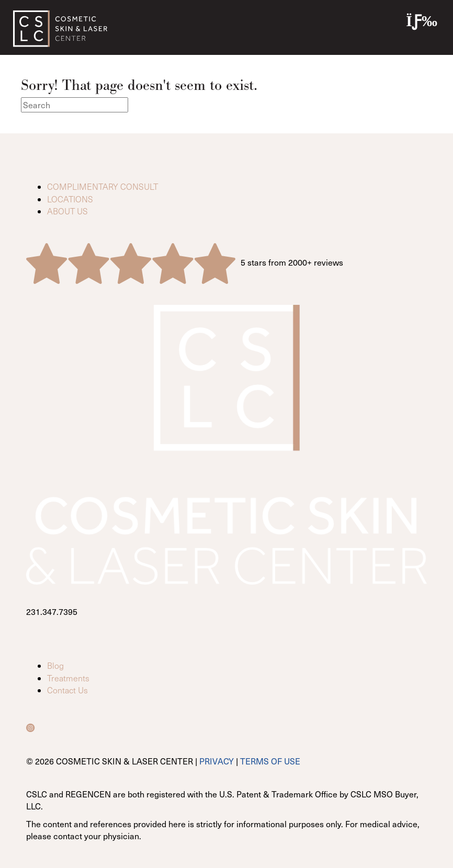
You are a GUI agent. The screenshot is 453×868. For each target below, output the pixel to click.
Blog (55, 665)
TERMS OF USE (270, 761)
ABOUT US (67, 211)
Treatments (68, 678)
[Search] (75, 105)
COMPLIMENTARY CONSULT (103, 186)
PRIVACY (217, 761)
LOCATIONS (70, 199)
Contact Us (67, 690)
